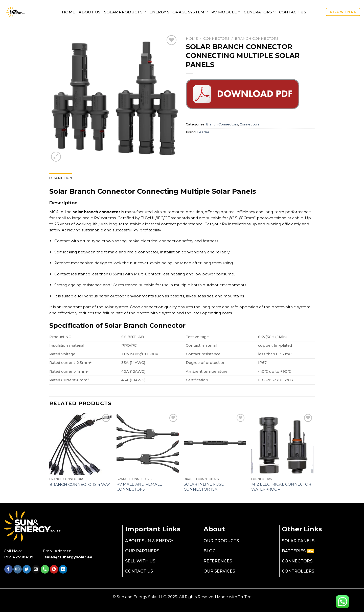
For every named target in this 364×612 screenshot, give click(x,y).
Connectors (216, 38)
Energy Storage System (179, 12)
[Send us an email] (36, 569)
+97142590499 (19, 557)
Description (61, 178)
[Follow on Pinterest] (54, 569)
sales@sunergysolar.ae (68, 557)
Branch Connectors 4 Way (80, 484)
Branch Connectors (257, 38)
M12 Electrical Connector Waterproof (281, 487)
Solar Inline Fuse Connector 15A (204, 487)
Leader (203, 132)
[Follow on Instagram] (18, 569)
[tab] (61, 178)
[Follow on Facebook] (8, 569)
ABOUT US (89, 12)
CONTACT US (293, 12)
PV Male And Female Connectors (139, 487)
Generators (260, 12)
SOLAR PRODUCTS (125, 12)
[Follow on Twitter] (27, 569)
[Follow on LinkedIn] (63, 569)
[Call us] (45, 569)
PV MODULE (226, 12)
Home (69, 12)
